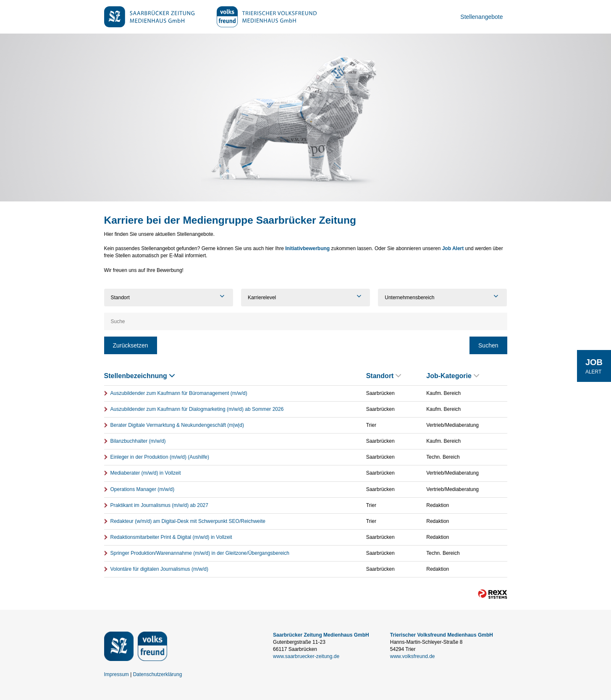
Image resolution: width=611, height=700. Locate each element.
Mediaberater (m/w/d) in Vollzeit (146, 473)
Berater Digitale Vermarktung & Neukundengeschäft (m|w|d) (177, 425)
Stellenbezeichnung (139, 376)
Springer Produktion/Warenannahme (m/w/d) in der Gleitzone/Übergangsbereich (200, 553)
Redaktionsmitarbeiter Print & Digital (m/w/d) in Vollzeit (171, 537)
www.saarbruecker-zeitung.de (306, 656)
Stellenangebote (481, 17)
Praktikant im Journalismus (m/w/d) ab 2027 (159, 505)
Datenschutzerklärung (158, 674)
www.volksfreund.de (413, 656)
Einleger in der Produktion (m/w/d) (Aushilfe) (160, 457)
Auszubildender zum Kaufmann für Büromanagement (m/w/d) (179, 393)
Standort (384, 376)
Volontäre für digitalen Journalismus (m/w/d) (159, 569)
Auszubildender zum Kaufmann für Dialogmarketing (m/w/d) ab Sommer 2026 (197, 409)
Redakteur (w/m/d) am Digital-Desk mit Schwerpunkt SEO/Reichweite (188, 521)
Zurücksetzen (131, 345)
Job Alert (453, 248)
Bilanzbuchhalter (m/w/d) (138, 441)
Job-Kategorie (453, 376)
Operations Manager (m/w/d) (143, 489)
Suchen (488, 345)
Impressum (117, 674)
